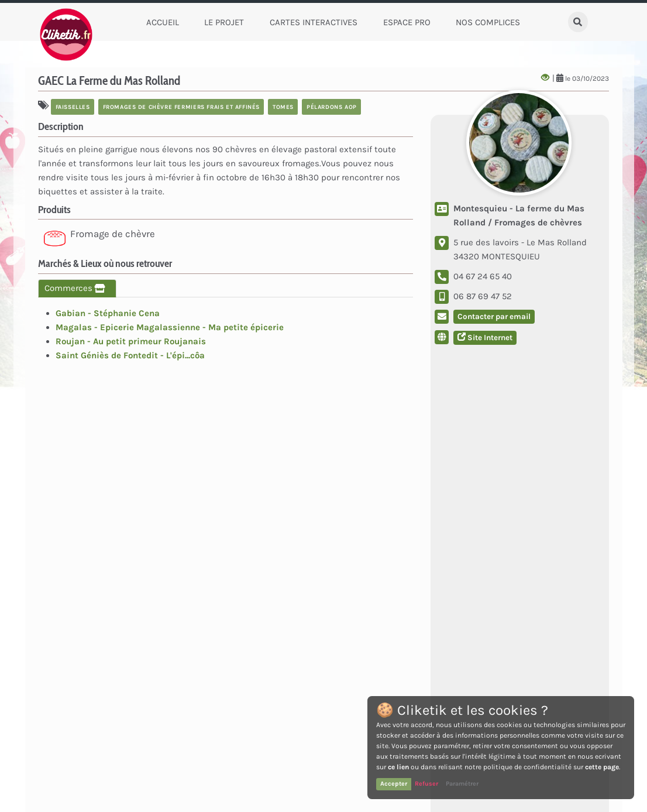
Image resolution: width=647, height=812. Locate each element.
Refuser (426, 784)
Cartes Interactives (314, 22)
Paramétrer (462, 784)
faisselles (73, 107)
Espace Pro (407, 22)
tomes (283, 107)
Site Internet (485, 338)
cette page (602, 767)
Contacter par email (494, 316)
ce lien (398, 767)
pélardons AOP (332, 107)
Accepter (394, 784)
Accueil (163, 22)
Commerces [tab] (77, 288)
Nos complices (488, 22)
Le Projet (224, 22)
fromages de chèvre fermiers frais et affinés (181, 107)
